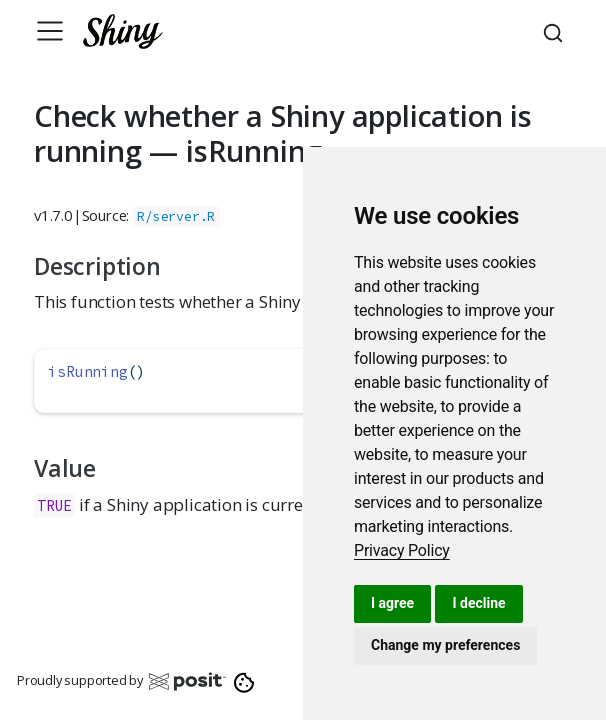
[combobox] (556, 31)
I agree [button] (392, 603)
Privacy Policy (402, 550)
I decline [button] (478, 603)
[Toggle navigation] (50, 31)
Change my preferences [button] (445, 645)
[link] (402, 550)
